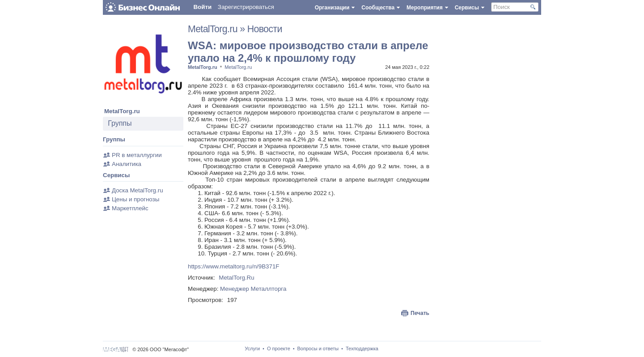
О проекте (279, 348)
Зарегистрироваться (246, 7)
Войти (202, 7)
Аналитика (127, 164)
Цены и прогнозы (136, 199)
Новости (265, 29)
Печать (420, 313)
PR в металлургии (137, 155)
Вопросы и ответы (318, 348)
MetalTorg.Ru (236, 278)
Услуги (252, 348)
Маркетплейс (130, 208)
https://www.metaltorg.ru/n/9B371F (233, 266)
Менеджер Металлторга (253, 289)
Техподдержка (362, 348)
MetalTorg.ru (122, 111)
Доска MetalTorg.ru (138, 190)
